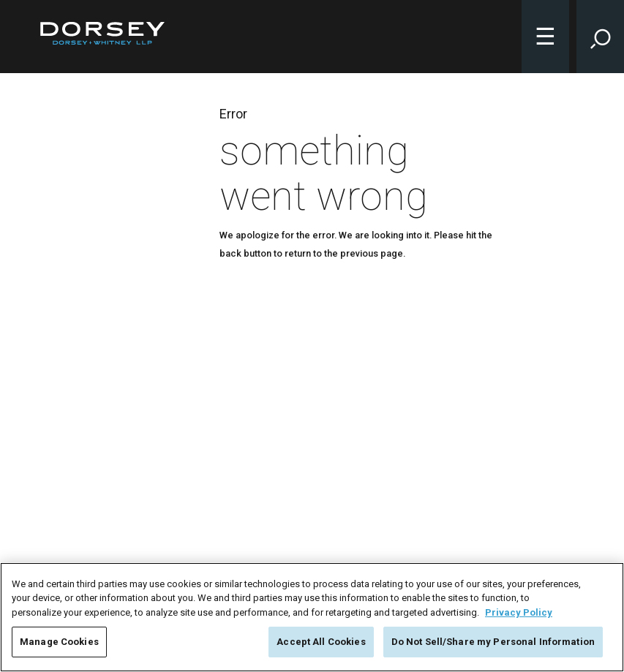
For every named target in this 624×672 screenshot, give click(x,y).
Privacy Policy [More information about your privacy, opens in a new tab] (519, 612)
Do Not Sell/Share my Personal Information (493, 642)
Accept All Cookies (321, 642)
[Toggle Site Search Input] (600, 37)
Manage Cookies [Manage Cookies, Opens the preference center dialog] (59, 642)
